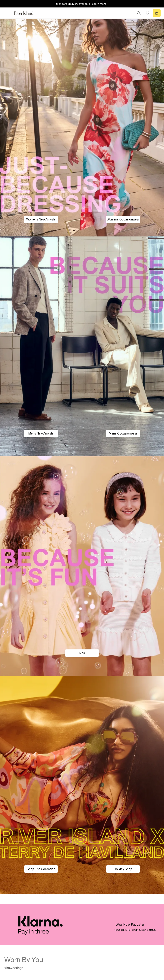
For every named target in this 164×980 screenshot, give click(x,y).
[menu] (7, 13)
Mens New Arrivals (41, 433)
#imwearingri (14, 968)
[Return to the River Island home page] (26, 13)
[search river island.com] (139, 13)
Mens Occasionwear (123, 433)
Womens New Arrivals (41, 219)
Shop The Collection (41, 869)
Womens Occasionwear (123, 219)
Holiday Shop (123, 869)
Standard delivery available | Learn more (81, 4)
